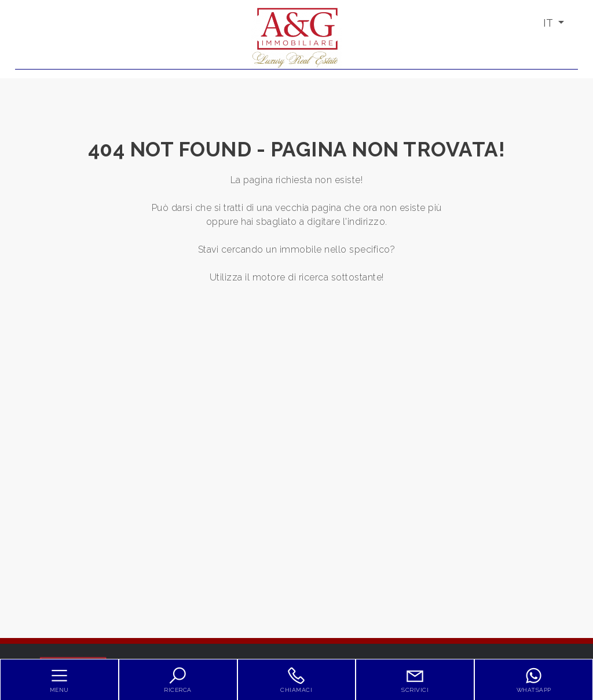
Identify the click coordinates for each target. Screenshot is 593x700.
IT (549, 23)
